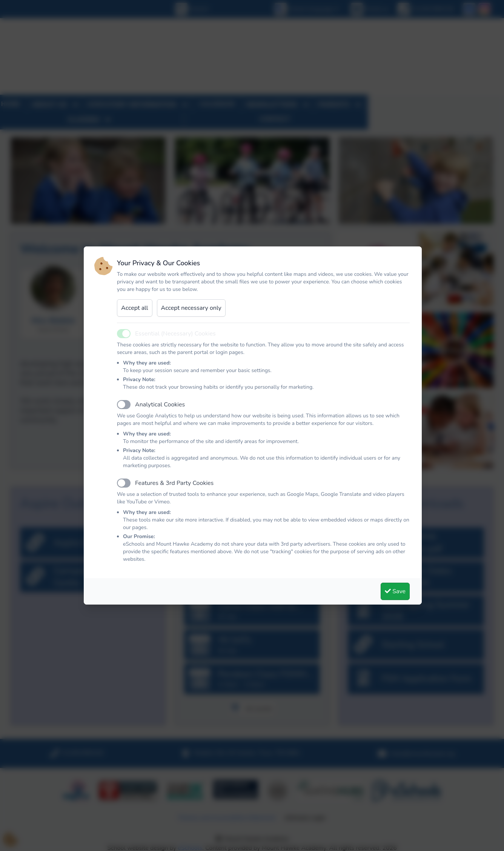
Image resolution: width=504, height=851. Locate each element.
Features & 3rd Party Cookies (174, 483)
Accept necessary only (191, 308)
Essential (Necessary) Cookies (175, 334)
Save (395, 591)
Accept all (135, 308)
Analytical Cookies (160, 405)
